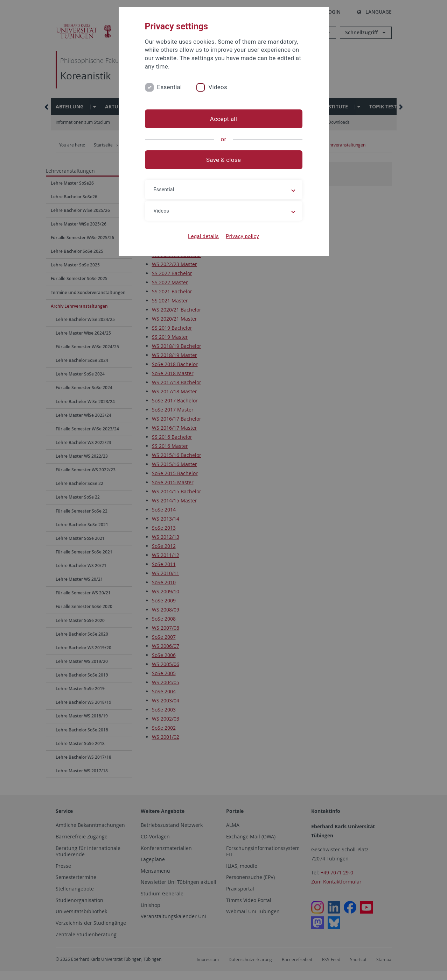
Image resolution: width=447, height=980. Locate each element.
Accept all (223, 119)
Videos (218, 87)
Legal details (203, 236)
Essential (170, 87)
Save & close (223, 160)
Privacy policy (242, 236)
